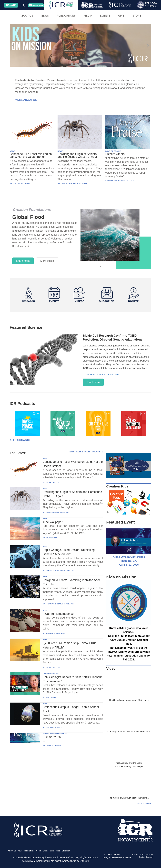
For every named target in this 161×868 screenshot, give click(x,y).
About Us (26, 16)
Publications (66, 16)
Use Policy (107, 854)
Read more (93, 382)
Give (121, 16)
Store (137, 16)
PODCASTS (98, 452)
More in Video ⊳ (144, 803)
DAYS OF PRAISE (113, 151)
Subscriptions (116, 858)
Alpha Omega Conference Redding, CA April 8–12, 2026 (129, 561)
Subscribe (36, 5)
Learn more (23, 261)
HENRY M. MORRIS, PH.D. (55, 633)
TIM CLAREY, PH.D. (53, 482)
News (45, 16)
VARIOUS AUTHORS (53, 746)
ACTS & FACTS (83, 452)
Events (105, 16)
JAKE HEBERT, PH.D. (54, 727)
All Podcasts (20, 440)
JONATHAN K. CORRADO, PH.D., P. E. (60, 570)
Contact (128, 858)
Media (88, 16)
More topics (47, 261)
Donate (11, 5)
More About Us (26, 100)
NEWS (12, 151)
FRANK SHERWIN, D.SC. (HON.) (57, 512)
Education (66, 851)
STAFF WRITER (51, 538)
